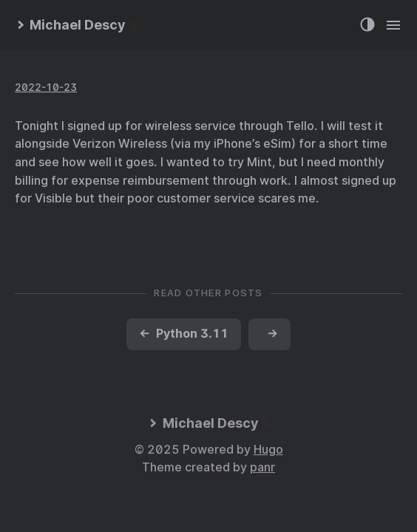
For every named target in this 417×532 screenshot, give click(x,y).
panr (262, 467)
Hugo (268, 450)
